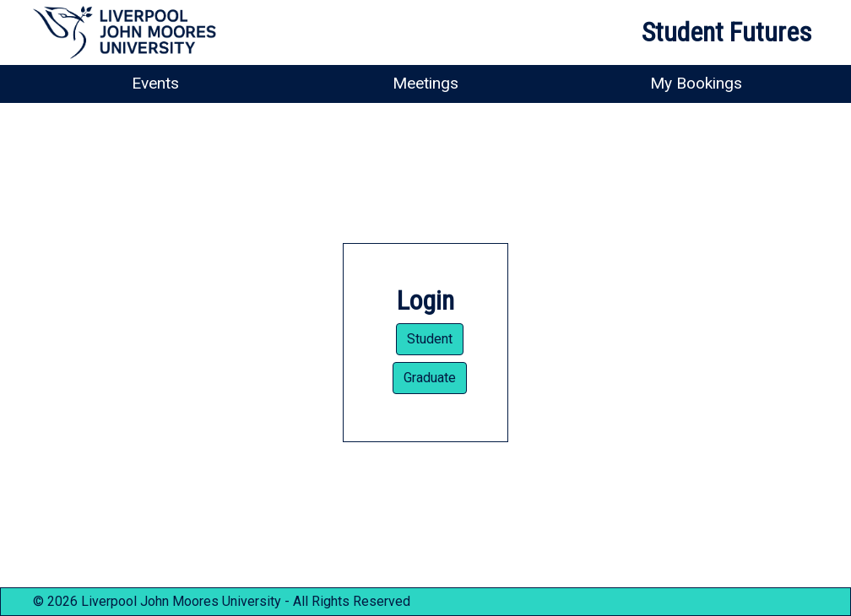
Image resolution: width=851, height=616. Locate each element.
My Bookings (696, 83)
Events (155, 83)
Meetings (425, 83)
